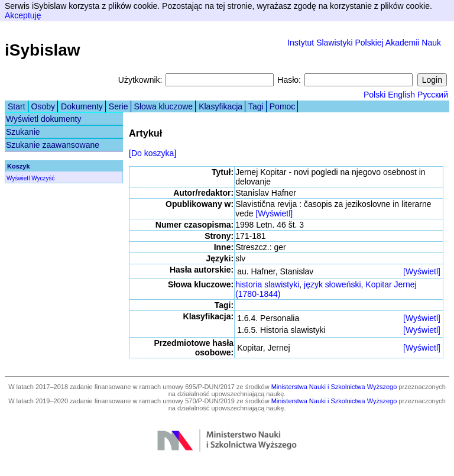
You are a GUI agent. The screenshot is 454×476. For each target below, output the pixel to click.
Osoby (43, 106)
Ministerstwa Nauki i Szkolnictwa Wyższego (334, 387)
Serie (119, 106)
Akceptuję (23, 15)
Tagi (256, 106)
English (401, 95)
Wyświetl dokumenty (43, 119)
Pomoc (283, 106)
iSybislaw (43, 50)
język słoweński (332, 284)
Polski (374, 95)
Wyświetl (18, 178)
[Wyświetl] (274, 213)
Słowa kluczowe (164, 106)
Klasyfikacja (220, 106)
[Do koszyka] (153, 153)
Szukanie (23, 132)
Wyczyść (43, 178)
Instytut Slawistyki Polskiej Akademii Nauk (364, 43)
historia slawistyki (267, 284)
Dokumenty (82, 106)
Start (17, 106)
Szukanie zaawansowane (53, 145)
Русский (433, 95)
